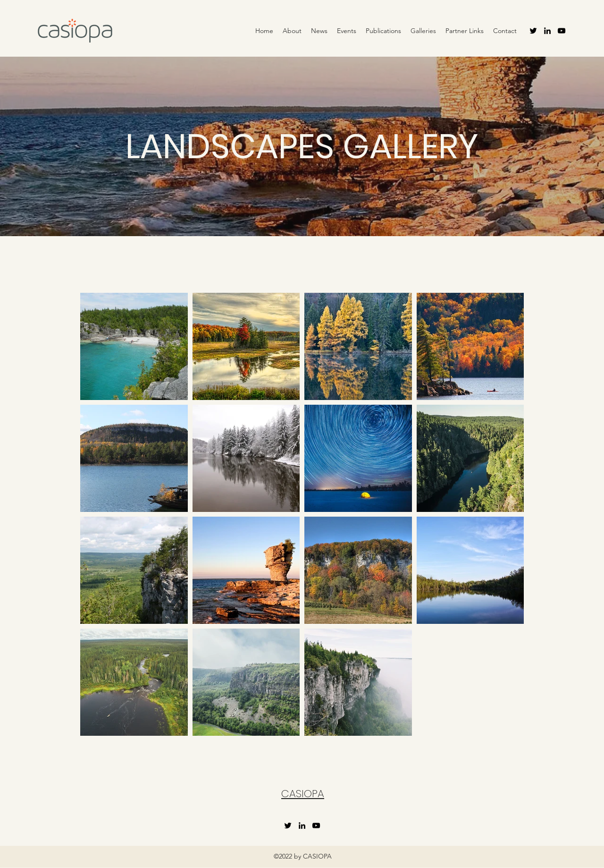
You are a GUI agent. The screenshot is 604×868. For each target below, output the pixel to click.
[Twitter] (533, 31)
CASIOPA (303, 794)
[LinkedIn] (547, 31)
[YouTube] (562, 31)
